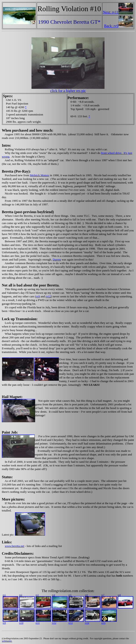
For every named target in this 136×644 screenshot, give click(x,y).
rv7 (103, 595)
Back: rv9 (111, 26)
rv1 (4, 595)
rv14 (87, 623)
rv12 (48, 296)
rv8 (119, 595)
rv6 (86, 595)
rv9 (38, 296)
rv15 (103, 623)
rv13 (71, 623)
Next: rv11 (111, 12)
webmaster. (7, 641)
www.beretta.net (14, 546)
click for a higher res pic (68, 91)
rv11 (38, 623)
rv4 (54, 595)
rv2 (21, 595)
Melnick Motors (39, 175)
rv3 (37, 595)
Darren (57, 259)
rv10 (21, 623)
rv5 (70, 595)
